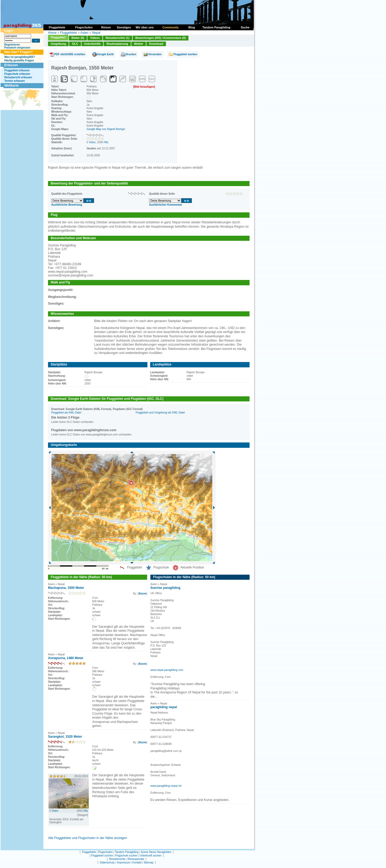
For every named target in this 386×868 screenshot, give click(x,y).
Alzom (142, 594)
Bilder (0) (78, 38)
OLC (75, 44)
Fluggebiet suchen (102, 856)
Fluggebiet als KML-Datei (66, 413)
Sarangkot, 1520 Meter (65, 737)
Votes (92, 142)
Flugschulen (105, 852)
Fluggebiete (68, 33)
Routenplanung (117, 44)
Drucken (131, 54)
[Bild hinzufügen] (144, 87)
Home (52, 33)
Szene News (148, 852)
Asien (84, 33)
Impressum (123, 863)
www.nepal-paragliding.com (167, 670)
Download (156, 44)
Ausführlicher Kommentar (166, 205)
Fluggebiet (58, 37)
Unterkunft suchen (151, 856)
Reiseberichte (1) (118, 38)
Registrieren (12, 45)
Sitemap (149, 863)
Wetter (139, 44)
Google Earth (105, 54)
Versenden (155, 54)
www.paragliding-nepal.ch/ (166, 786)
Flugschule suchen (126, 856)
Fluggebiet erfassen (17, 70)
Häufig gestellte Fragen (19, 60)
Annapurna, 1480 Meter (66, 658)
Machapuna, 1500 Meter (66, 588)
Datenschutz (107, 863)
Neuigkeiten (164, 852)
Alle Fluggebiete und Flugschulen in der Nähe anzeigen (88, 838)
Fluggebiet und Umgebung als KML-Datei (160, 413)
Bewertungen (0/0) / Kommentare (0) (161, 38)
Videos (95, 38)
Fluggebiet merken (185, 54)
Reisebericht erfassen (18, 77)
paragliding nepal (164, 707)
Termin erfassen (15, 81)
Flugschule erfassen (17, 74)
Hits (106, 142)
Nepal (96, 33)
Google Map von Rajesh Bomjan (106, 129)
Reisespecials (136, 859)
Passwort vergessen (17, 48)
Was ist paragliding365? (20, 57)
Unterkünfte (92, 44)
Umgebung (58, 44)
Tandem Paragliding (127, 852)
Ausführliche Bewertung (67, 205)
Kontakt (137, 863)
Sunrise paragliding (165, 588)
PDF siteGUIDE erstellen (70, 54)
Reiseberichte (117, 859)
